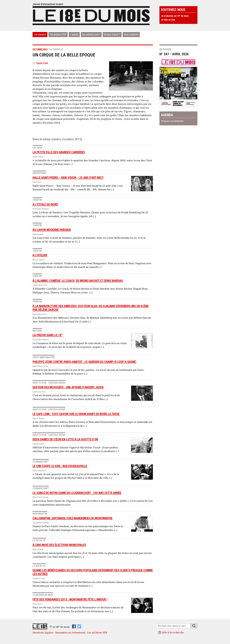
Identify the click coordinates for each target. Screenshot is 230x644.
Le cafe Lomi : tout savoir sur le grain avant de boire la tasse (76, 414)
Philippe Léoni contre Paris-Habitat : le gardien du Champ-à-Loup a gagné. (84, 362)
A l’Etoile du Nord (45, 204)
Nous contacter (131, 35)
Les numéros (40, 35)
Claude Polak (42, 63)
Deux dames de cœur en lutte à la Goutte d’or (65, 439)
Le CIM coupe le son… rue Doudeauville (60, 466)
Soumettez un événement (70, 633)
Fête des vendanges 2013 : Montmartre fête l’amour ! (70, 599)
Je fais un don (168, 20)
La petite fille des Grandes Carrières (59, 152)
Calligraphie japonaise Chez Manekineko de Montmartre (73, 518)
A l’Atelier (40, 255)
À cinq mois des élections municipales (59, 545)
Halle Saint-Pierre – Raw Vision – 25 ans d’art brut (68, 178)
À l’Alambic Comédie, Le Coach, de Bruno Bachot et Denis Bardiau (78, 281)
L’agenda (74, 35)
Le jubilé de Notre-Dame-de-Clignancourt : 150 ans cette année (77, 493)
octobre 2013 (40, 49)
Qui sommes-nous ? (91, 35)
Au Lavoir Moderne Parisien (52, 230)
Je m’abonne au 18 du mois (175, 16)
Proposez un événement (172, 121)
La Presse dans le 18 (48, 335)
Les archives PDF (58, 35)
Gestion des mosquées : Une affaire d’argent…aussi (68, 387)
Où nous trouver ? (112, 35)
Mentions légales (43, 633)
